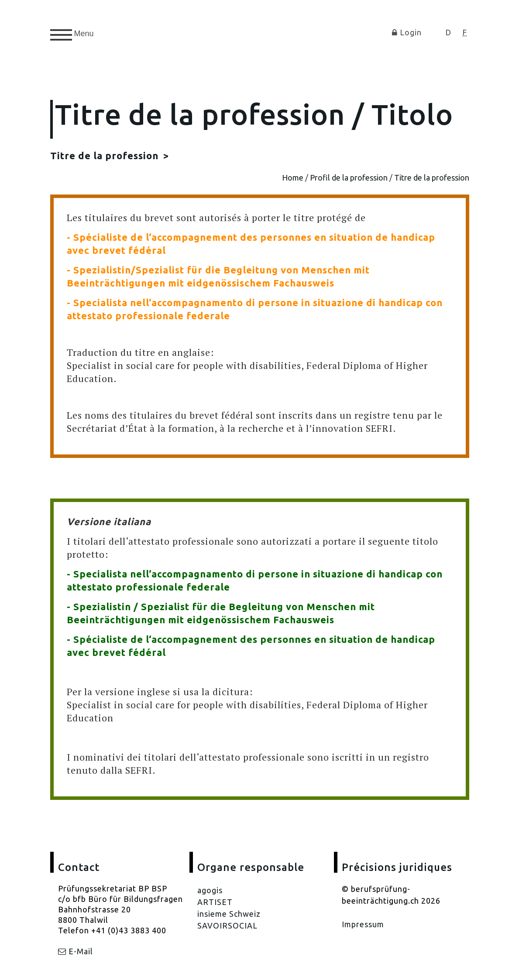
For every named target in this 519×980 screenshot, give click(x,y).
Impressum (363, 924)
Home (293, 178)
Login (407, 32)
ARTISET (215, 902)
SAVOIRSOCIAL (227, 925)
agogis (210, 890)
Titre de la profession (106, 155)
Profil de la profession (349, 178)
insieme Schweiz (229, 914)
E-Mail (76, 951)
